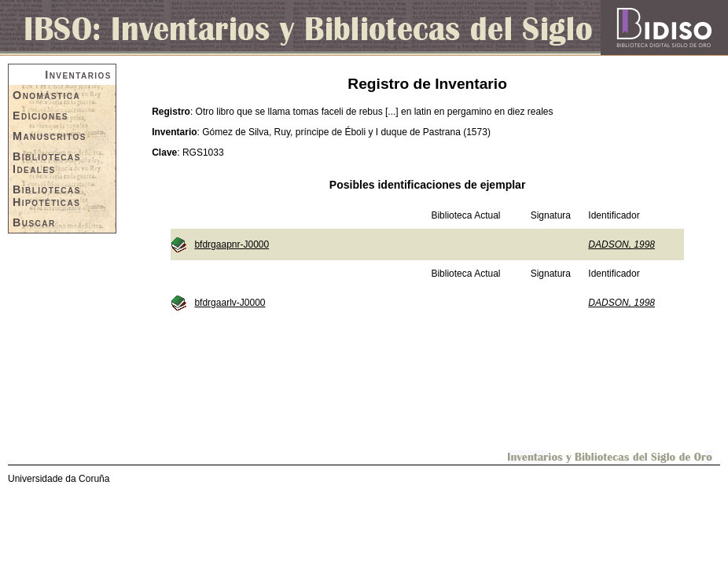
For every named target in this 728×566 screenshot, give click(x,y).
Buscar (34, 222)
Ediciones (40, 116)
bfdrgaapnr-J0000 (232, 244)
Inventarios (78, 75)
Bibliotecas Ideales (47, 163)
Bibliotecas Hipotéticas (47, 196)
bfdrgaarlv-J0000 (230, 303)
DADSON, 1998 (621, 244)
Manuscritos (50, 136)
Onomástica (46, 95)
